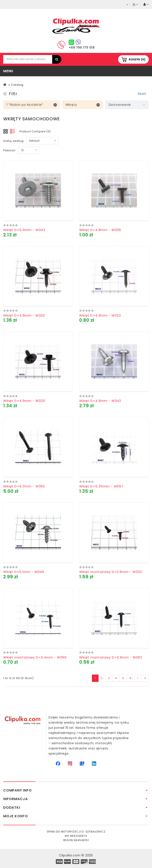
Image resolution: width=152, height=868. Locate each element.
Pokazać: (10, 150)
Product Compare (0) (35, 131)
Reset (142, 94)
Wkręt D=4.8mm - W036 (100, 230)
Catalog (17, 85)
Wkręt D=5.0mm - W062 (24, 486)
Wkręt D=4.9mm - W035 (24, 401)
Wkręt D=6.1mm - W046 (24, 572)
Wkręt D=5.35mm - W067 (101, 486)
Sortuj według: (14, 141)
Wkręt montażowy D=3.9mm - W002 (111, 657)
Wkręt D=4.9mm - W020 (24, 315)
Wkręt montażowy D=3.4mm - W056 (35, 657)
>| (145, 678)
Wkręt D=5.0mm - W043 (24, 230)
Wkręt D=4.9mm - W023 (100, 315)
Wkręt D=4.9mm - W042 (100, 401)
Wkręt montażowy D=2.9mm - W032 (111, 572)
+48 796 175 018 (82, 47)
